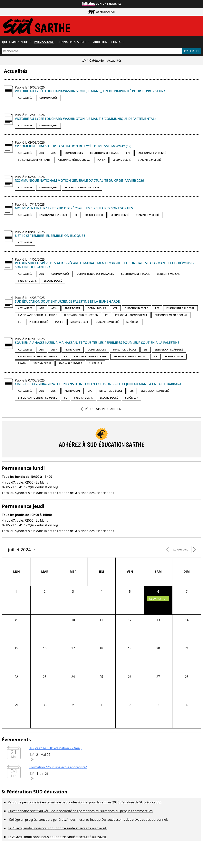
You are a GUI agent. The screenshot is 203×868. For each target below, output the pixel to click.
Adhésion (100, 43)
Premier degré (94, 216)
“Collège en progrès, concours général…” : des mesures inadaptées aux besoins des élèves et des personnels (88, 821)
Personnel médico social (74, 161)
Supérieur (133, 323)
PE (76, 216)
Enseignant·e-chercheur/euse (37, 316)
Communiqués (48, 99)
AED (42, 154)
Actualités (25, 99)
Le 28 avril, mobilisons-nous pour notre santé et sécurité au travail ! (58, 829)
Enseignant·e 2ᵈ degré (152, 154)
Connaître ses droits (73, 43)
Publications (44, 43)
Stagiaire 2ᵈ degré (150, 161)
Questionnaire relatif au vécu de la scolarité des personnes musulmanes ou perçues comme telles (80, 812)
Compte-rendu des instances (95, 275)
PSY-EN (101, 161)
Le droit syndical (168, 275)
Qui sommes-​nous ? (16, 43)
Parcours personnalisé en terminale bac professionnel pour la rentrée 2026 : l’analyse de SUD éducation (85, 803)
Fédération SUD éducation (82, 188)
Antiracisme (73, 309)
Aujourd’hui (181, 551)
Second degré (122, 161)
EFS (157, 309)
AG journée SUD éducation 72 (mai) (55, 749)
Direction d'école (136, 309)
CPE (128, 154)
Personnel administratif (34, 161)
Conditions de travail (104, 154)
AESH (54, 154)
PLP (20, 323)
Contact (118, 43)
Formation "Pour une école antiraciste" (58, 768)
